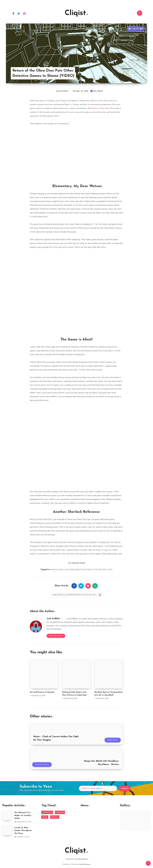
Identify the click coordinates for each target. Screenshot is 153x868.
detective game (57, 569)
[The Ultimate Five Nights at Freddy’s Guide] (7, 815)
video (110, 569)
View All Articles (56, 636)
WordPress (83, 859)
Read (83, 563)
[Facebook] (13, 13)
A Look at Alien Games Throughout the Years (23, 831)
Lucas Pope (69, 569)
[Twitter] (19, 13)
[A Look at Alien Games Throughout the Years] (7, 830)
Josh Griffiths (53, 619)
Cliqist (76, 13)
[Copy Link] (76, 595)
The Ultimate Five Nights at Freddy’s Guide (23, 816)
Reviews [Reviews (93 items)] (55, 817)
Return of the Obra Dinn (97, 569)
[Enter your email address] (98, 788)
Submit (125, 789)
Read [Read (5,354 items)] (45, 817)
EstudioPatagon (84, 864)
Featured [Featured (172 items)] (60, 812)
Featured (75, 563)
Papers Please (81, 569)
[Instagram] (24, 13)
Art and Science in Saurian (42, 692)
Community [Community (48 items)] (47, 812)
